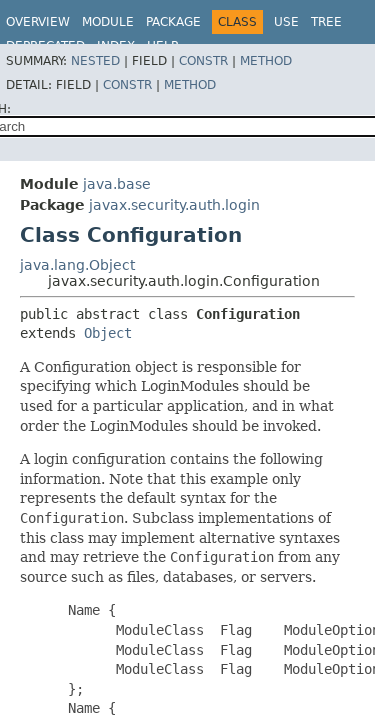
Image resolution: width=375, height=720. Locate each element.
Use (286, 22)
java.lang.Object (77, 265)
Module (108, 22)
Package (173, 22)
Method (266, 61)
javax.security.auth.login (174, 205)
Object (108, 333)
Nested (95, 61)
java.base (117, 184)
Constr (203, 61)
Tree (326, 22)
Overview (38, 22)
